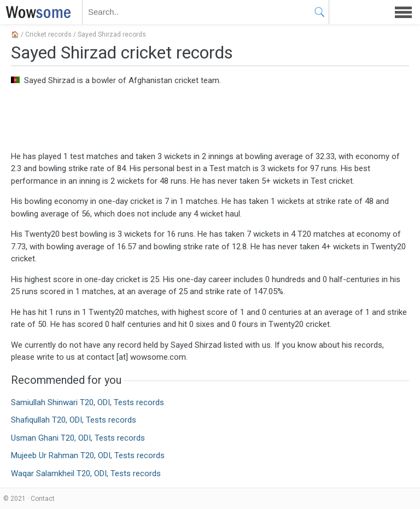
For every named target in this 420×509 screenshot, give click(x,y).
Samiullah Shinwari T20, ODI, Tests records (87, 402)
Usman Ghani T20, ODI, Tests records (78, 438)
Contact (43, 499)
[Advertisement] (210, 118)
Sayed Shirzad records (112, 34)
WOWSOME (36, 12)
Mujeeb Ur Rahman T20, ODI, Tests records (88, 455)
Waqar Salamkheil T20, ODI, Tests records (86, 473)
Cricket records (48, 34)
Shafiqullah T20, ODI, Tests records (74, 420)
